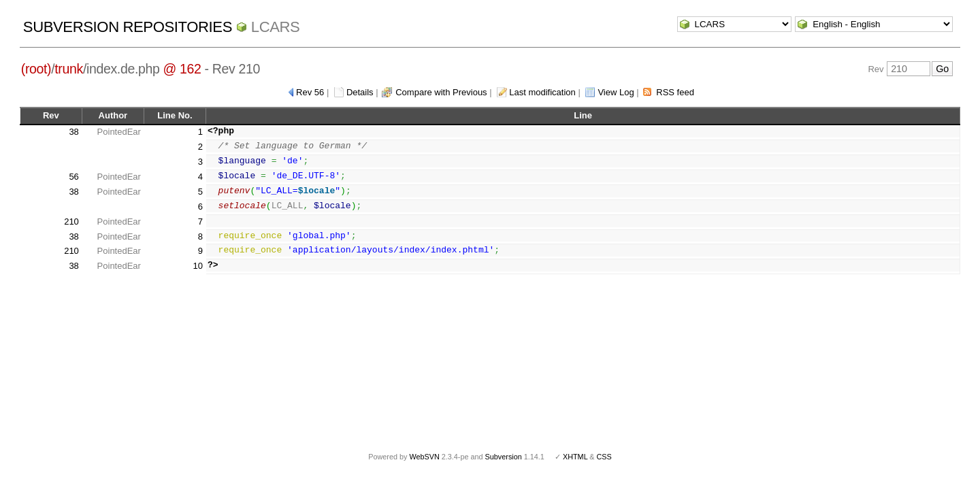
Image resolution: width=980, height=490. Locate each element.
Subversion (504, 457)
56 (73, 177)
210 (71, 222)
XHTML (575, 457)
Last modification (542, 92)
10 (198, 266)
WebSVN (424, 457)
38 (73, 132)
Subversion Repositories (128, 27)
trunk (69, 69)
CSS (604, 457)
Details (360, 92)
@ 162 (182, 69)
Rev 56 (310, 92)
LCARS (276, 27)
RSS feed (675, 92)
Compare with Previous (441, 92)
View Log (616, 92)
